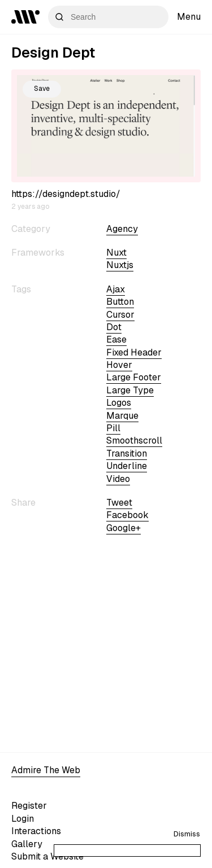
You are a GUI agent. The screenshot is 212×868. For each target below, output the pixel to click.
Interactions (36, 831)
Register (29, 806)
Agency (122, 229)
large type (130, 390)
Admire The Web (46, 770)
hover (119, 365)
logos (119, 403)
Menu (189, 17)
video (118, 479)
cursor (120, 315)
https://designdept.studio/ (66, 194)
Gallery (27, 844)
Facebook (127, 515)
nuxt (116, 253)
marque (122, 416)
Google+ (124, 528)
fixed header (134, 352)
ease (116, 339)
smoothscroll (134, 440)
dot (114, 327)
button (120, 302)
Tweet (119, 503)
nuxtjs (120, 265)
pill (113, 428)
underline (127, 466)
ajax (116, 289)
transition (127, 453)
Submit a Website (47, 856)
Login (23, 819)
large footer (134, 377)
